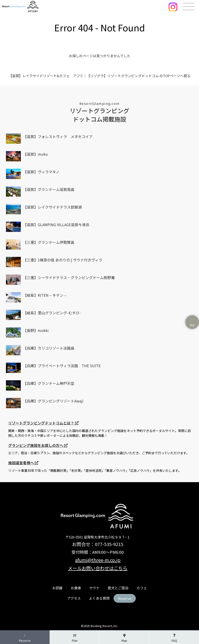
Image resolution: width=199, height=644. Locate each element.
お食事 (76, 588)
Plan (75, 638)
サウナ (94, 588)
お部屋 (57, 588)
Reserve (125, 598)
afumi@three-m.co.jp (98, 560)
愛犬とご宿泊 (118, 588)
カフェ (142, 588)
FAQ (174, 638)
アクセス (74, 598)
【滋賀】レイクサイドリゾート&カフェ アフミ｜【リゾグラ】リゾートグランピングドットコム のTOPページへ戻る (100, 76)
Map (124, 638)
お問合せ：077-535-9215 (98, 544)
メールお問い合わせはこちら (98, 568)
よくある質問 (99, 598)
